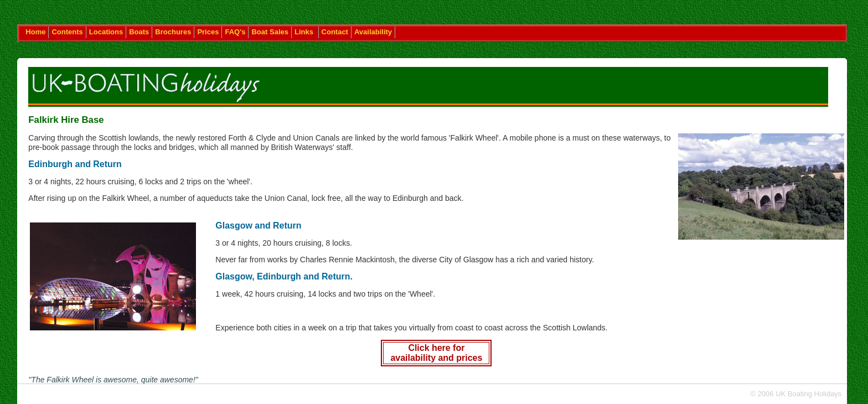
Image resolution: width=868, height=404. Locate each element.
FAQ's (235, 32)
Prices (208, 32)
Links (305, 32)
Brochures (173, 32)
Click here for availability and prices (436, 353)
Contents (67, 32)
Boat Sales (270, 32)
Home (35, 32)
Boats (139, 32)
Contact (335, 32)
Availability (373, 32)
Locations (106, 32)
